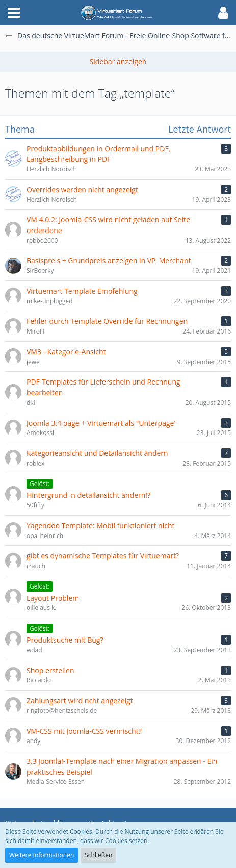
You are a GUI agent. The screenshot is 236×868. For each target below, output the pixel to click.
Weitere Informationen (42, 855)
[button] (14, 13)
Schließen (98, 855)
